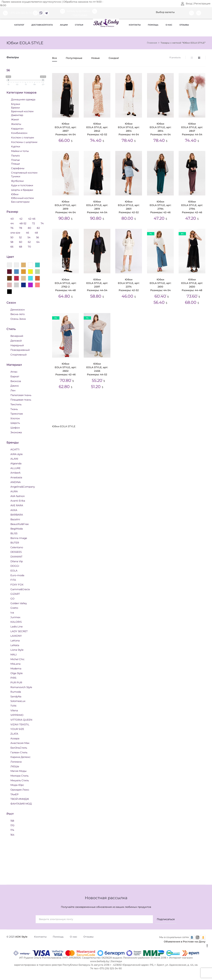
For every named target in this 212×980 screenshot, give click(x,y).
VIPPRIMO (17, 715)
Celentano (17, 547)
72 (34, 223)
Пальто (15, 155)
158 (12, 821)
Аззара (15, 738)
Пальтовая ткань (21, 395)
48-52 (23, 223)
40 (12, 218)
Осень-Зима (18, 319)
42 (21, 218)
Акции (64, 25)
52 (20, 237)
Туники (16, 176)
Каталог (19, 25)
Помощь (153, 25)
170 (12, 825)
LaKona (15, 640)
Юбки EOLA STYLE (154, 410)
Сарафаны (18, 168)
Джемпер (17, 115)
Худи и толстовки (22, 185)
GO (12, 598)
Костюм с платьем (23, 137)
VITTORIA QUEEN (21, 720)
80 (29, 228)
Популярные (74, 58)
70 (29, 246)
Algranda (16, 463)
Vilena (14, 710)
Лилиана (16, 762)
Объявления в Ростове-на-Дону (185, 942)
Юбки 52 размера (95, 410)
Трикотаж (17, 413)
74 (42, 223)
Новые (95, 58)
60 (21, 242)
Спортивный (18, 354)
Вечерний (17, 336)
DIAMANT (16, 556)
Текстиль (16, 404)
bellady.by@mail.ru (75, 11)
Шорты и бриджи (22, 190)
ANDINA (16, 482)
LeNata (15, 645)
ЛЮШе (15, 766)
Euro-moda (17, 575)
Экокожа (16, 432)
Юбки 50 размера (65, 410)
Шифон (15, 427)
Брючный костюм (22, 111)
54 (29, 237)
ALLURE (15, 468)
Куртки (16, 146)
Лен (13, 390)
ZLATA (14, 734)
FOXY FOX (17, 584)
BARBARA (17, 514)
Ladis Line (17, 626)
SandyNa (16, 696)
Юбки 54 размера (124, 410)
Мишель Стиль (20, 780)
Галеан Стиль (19, 752)
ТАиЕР (14, 794)
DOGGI (15, 566)
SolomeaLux (18, 701)
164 (12, 835)
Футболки (17, 181)
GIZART (15, 594)
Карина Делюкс (20, 757)
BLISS (14, 533)
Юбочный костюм (22, 198)
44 (12, 223)
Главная (152, 43)
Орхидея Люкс (20, 789)
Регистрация (202, 4)
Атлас (14, 372)
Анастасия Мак (20, 743)
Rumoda (16, 692)
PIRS (13, 678)
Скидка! (114, 58)
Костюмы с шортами (24, 142)
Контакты (135, 25)
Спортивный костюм (24, 172)
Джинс (15, 386)
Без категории (20, 202)
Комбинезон (19, 133)
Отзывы (184, 25)
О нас (169, 25)
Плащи (15, 164)
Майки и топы (20, 151)
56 (38, 237)
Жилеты (16, 124)
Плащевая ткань (21, 399)
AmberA (15, 473)
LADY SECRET (19, 631)
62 (29, 242)
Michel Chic (17, 659)
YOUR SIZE (17, 729)
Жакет (15, 119)
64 (38, 242)
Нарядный (17, 345)
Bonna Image (19, 538)
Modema (16, 668)
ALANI (14, 459)
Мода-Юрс (17, 785)
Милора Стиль (19, 775)
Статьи (79, 25)
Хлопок (15, 418)
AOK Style (21, 937)
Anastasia (16, 477)
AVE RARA (17, 505)
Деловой (16, 340)
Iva (12, 612)
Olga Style (17, 673)
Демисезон (18, 309)
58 (12, 242)
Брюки (15, 107)
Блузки (16, 104)
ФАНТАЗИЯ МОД (21, 803)
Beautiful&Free (20, 524)
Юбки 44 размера (109, 400)
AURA (14, 491)
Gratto (14, 608)
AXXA (14, 510)
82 (38, 228)
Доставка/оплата (42, 25)
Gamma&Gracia (20, 589)
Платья (15, 160)
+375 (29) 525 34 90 (18, 13)
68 (21, 246)
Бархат (15, 376)
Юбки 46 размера (139, 400)
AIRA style (17, 454)
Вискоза (16, 381)
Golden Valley (19, 603)
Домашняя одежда (23, 99)
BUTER (15, 542)
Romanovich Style (21, 687)
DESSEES (16, 552)
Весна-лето (18, 314)
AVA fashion (18, 496)
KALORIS (16, 622)
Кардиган (17, 128)
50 (12, 237)
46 (27, 232)
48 (36, 232)
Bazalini (15, 519)
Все (55, 58)
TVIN (13, 706)
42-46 (32, 218)
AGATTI (15, 449)
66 (12, 246)
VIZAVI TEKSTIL (20, 724)
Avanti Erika (18, 500)
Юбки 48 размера (169, 400)
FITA (13, 580)
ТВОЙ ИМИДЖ (20, 799)
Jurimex (15, 617)
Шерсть (15, 423)
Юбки (58, 400)
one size (15, 232)
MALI (14, 654)
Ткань (14, 409)
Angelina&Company (23, 487)
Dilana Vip (17, 561)
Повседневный (20, 350)
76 (12, 228)
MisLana (15, 664)
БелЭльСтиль (19, 748)
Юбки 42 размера (79, 400)
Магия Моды (18, 771)
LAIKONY (16, 636)
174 (12, 830)
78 (21, 228)
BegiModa (17, 528)
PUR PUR (16, 682)
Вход (187, 4)
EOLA (14, 570)
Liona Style (17, 650)
